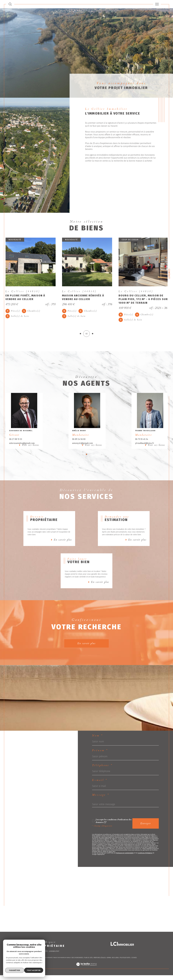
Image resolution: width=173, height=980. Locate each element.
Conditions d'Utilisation (145, 866)
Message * (101, 806)
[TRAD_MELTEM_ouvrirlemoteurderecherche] (10, 4)
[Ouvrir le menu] (157, 4)
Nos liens (115, 967)
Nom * (97, 745)
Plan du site (88, 967)
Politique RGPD (125, 967)
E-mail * (100, 791)
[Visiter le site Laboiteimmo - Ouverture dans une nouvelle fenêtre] (86, 976)
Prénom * (100, 760)
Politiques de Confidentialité (125, 866)
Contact (169, 274)
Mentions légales (99, 967)
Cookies (134, 967)
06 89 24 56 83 (79, 441)
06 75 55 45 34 (141, 441)
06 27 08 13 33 (17, 441)
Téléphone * (102, 776)
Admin (109, 967)
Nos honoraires (77, 967)
